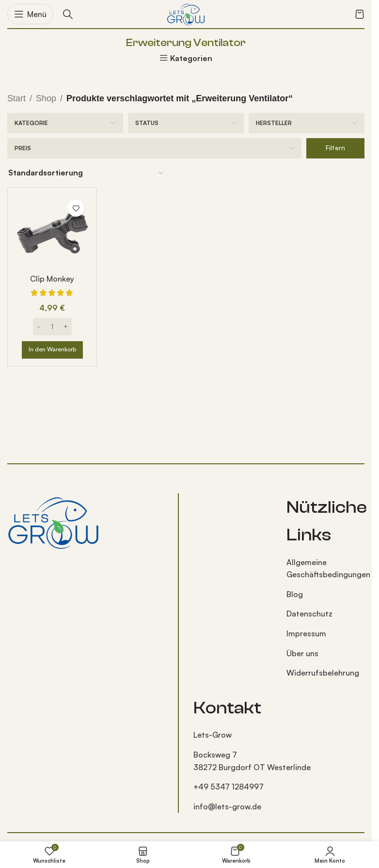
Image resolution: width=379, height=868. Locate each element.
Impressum (306, 633)
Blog (295, 594)
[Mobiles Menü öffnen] (30, 14)
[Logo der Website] (186, 13)
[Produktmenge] (52, 327)
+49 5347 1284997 (229, 787)
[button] (52, 350)
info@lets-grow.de (227, 806)
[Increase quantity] (66, 327)
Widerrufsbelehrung (323, 673)
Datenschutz (309, 614)
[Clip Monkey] (52, 232)
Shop (46, 98)
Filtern (335, 148)
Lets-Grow (213, 735)
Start (16, 98)
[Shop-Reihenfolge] (86, 173)
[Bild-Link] (53, 521)
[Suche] (68, 14)
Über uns (302, 653)
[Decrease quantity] (39, 327)
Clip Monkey (52, 279)
